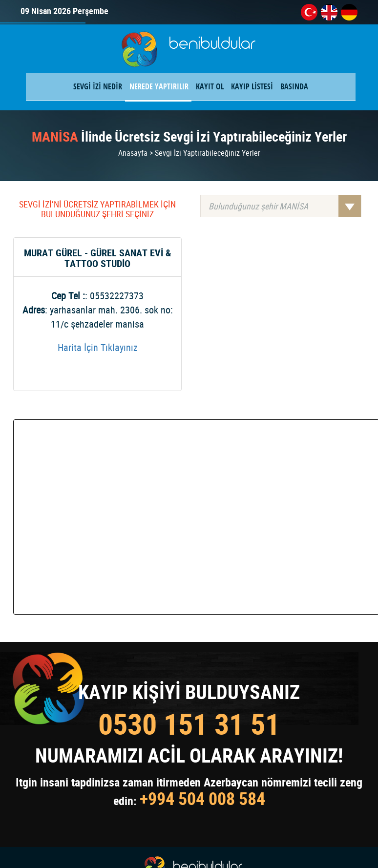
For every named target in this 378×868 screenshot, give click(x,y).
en (329, 12)
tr (309, 12)
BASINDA (294, 86)
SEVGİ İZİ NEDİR (98, 86)
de (349, 12)
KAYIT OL (210, 86)
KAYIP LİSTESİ (252, 86)
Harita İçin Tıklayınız (98, 347)
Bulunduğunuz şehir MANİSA (285, 206)
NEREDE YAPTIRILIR (159, 86)
